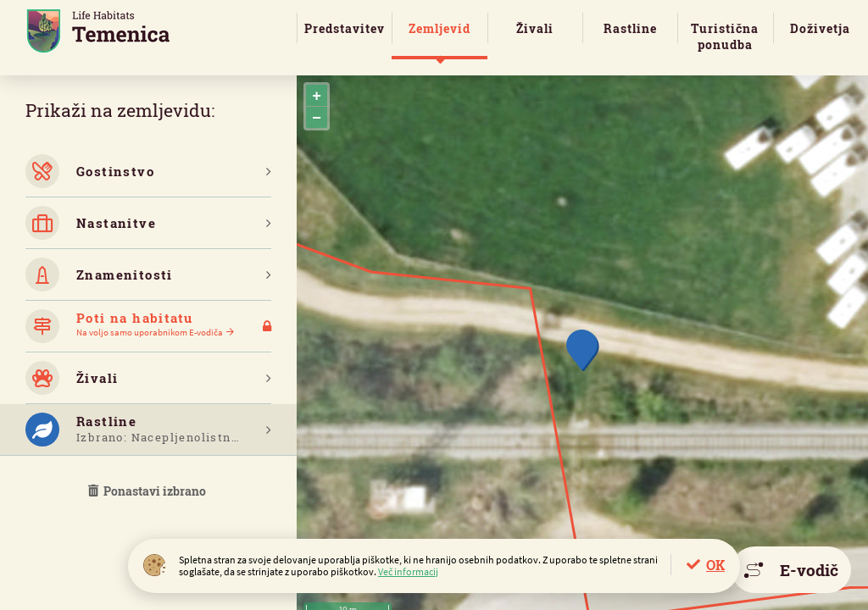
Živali (535, 28)
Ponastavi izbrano (148, 491)
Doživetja (820, 28)
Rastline (630, 28)
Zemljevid (440, 28)
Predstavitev (345, 28)
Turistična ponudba (725, 36)
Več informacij (408, 571)
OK (715, 565)
